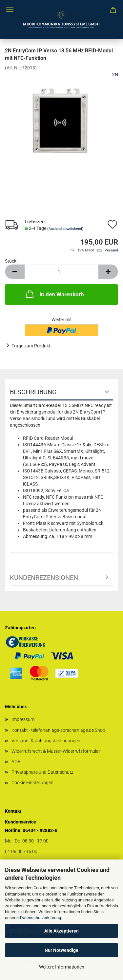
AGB (16, 762)
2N (115, 74)
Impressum (23, 719)
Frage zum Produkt (31, 346)
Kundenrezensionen (44, 578)
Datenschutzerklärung (41, 918)
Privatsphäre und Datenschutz (42, 772)
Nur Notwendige (61, 950)
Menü (10, 10)
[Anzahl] (61, 272)
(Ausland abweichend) (65, 229)
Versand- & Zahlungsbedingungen (46, 741)
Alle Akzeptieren (61, 931)
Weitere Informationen (62, 967)
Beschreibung (33, 392)
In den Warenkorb (54, 294)
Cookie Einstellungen (32, 783)
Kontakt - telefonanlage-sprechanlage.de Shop (58, 730)
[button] (15, 272)
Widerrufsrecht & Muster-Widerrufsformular (56, 751)
